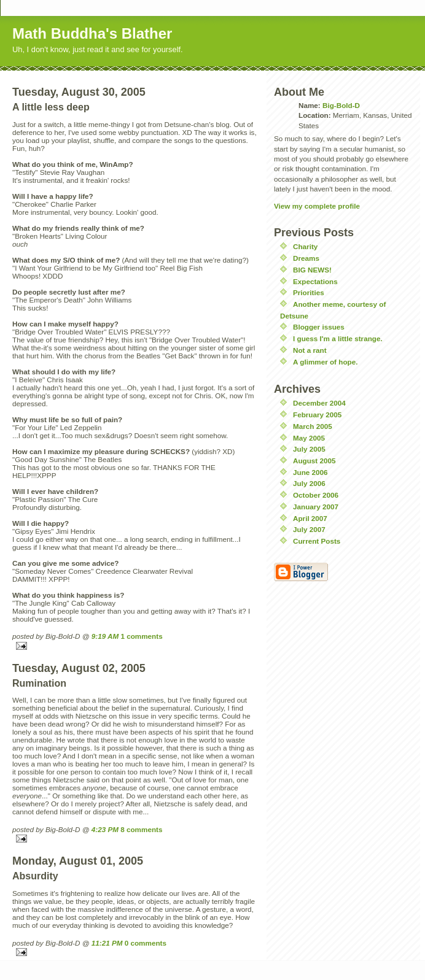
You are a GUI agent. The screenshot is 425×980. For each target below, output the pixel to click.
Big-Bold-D (341, 105)
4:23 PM (105, 829)
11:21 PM (107, 943)
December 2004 (319, 403)
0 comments (146, 943)
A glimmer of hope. (325, 362)
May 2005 (309, 438)
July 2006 (309, 483)
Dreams (306, 258)
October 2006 (316, 495)
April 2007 (310, 518)
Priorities (309, 292)
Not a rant (310, 350)
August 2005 (314, 461)
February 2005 (317, 415)
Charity (305, 246)
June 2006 (310, 472)
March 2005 (313, 426)
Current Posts (317, 541)
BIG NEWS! (312, 270)
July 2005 (309, 449)
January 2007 (316, 507)
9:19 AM (105, 636)
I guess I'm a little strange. (338, 338)
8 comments (141, 829)
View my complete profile (317, 206)
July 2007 (309, 529)
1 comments (141, 636)
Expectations (315, 281)
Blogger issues (319, 327)
